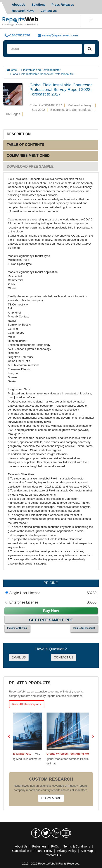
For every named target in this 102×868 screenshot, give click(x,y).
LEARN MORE (51, 798)
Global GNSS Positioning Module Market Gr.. (45, 754)
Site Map (87, 851)
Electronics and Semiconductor (41, 70)
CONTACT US (64, 657)
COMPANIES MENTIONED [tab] (28, 156)
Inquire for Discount (84, 628)
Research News (23, 11)
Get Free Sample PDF (51, 620)
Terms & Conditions (77, 846)
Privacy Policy (67, 851)
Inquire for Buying (17, 628)
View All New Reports (27, 704)
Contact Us (49, 11)
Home (13, 70)
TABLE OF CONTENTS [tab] (25, 145)
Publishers (39, 846)
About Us (21, 846)
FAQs (55, 846)
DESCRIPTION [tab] (19, 134)
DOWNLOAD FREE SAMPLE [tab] (30, 166)
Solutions (38, 5)
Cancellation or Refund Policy (32, 851)
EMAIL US (19, 657)
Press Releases (63, 5)
